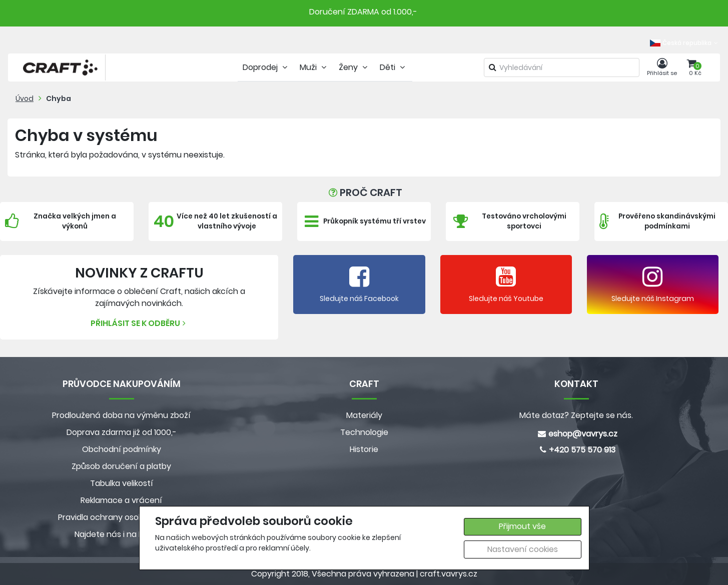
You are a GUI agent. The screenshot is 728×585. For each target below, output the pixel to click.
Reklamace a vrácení (121, 500)
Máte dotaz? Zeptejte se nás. (576, 415)
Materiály (364, 415)
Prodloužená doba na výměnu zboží (121, 415)
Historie (364, 449)
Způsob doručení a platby (121, 466)
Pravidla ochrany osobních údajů (121, 517)
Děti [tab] (394, 67)
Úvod (25, 98)
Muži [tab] (314, 67)
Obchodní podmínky (122, 449)
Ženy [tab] (354, 67)
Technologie (364, 432)
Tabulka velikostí (122, 483)
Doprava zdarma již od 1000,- (122, 432)
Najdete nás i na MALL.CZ (122, 534)
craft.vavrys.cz (449, 574)
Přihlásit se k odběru (139, 323)
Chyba (59, 98)
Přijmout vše (522, 526)
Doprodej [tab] (266, 67)
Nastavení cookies (523, 549)
